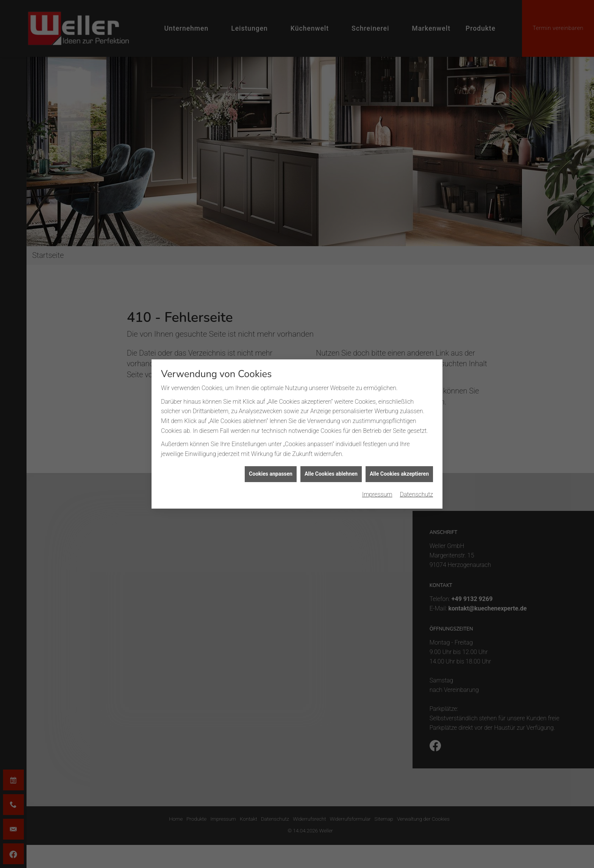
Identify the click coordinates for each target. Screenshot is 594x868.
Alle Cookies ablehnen (331, 426)
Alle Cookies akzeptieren (399, 426)
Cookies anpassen (271, 426)
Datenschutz (417, 447)
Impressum (377, 447)
